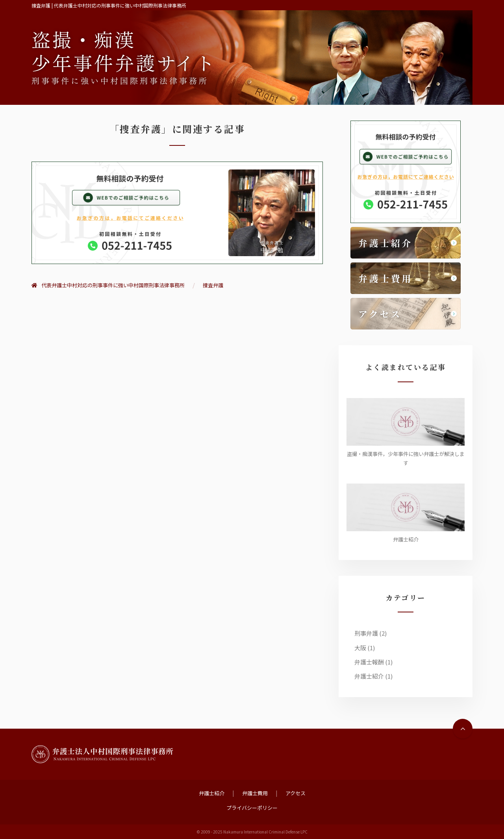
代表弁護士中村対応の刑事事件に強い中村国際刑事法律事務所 (108, 285)
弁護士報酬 (369, 662)
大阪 (360, 648)
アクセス (296, 793)
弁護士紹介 (369, 676)
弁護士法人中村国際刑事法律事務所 (102, 754)
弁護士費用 (255, 793)
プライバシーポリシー (252, 808)
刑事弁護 (366, 633)
